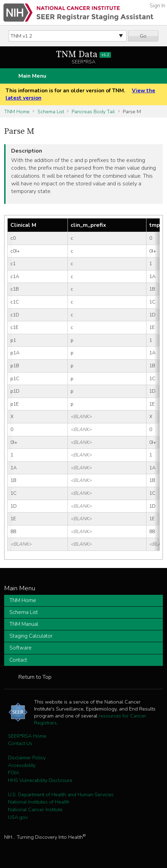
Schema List (51, 112)
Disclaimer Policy (27, 758)
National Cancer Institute (35, 809)
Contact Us (20, 743)
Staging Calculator (31, 636)
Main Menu (32, 76)
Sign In (157, 6)
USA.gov (18, 817)
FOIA (14, 773)
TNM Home (17, 112)
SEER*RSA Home (27, 736)
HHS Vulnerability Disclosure (40, 780)
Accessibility (22, 765)
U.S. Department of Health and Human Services (61, 794)
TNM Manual (24, 624)
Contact (18, 660)
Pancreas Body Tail (93, 112)
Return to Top (35, 677)
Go (143, 36)
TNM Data (84, 55)
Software (21, 648)
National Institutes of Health (39, 802)
